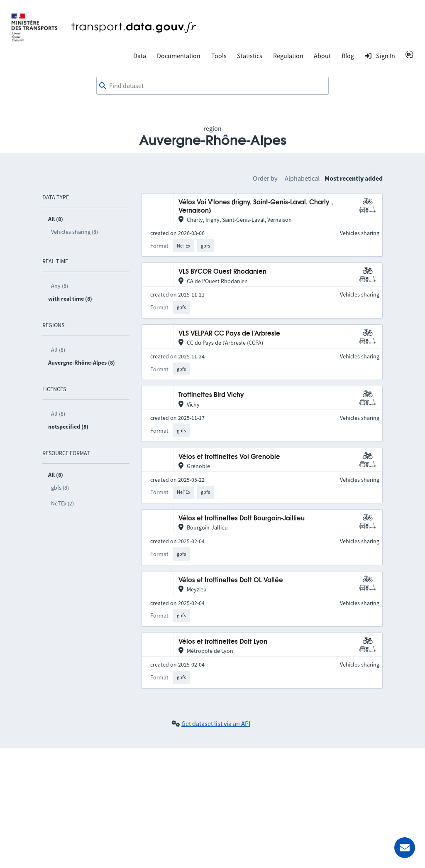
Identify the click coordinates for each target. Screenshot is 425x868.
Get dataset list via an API (216, 723)
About (322, 56)
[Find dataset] (212, 86)
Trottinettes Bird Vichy (211, 395)
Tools (219, 56)
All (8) (58, 350)
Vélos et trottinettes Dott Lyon (223, 642)
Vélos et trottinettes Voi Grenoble (229, 457)
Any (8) (60, 286)
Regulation (288, 56)
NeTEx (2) (62, 503)
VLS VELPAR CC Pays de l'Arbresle (229, 334)
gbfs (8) (60, 488)
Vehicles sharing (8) (74, 232)
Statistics (250, 56)
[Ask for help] (405, 848)
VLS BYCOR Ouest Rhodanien (222, 272)
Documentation (179, 56)
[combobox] (212, 86)
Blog (348, 56)
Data (140, 56)
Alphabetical (302, 178)
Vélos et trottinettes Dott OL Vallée (231, 580)
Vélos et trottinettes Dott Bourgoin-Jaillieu (242, 519)
